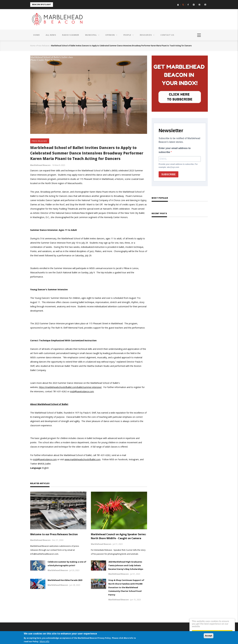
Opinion (111, 35)
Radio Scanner (71, 35)
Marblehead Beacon (40, 165)
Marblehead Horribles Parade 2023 (65, 580)
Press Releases (43, 46)
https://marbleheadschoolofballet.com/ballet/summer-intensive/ (70, 387)
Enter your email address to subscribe (175, 150)
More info (44, 641)
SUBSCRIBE (168, 174)
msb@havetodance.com (82, 391)
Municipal (92, 35)
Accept (209, 636)
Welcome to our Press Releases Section (54, 534)
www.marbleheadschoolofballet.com (82, 459)
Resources (147, 35)
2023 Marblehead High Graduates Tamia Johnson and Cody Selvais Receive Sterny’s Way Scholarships (126, 565)
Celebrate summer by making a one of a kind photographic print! (67, 564)
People (129, 35)
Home (36, 35)
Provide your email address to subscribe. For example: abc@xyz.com (178, 166)
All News (51, 35)
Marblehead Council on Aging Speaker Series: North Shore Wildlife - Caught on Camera (118, 536)
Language (36, 468)
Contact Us (167, 35)
